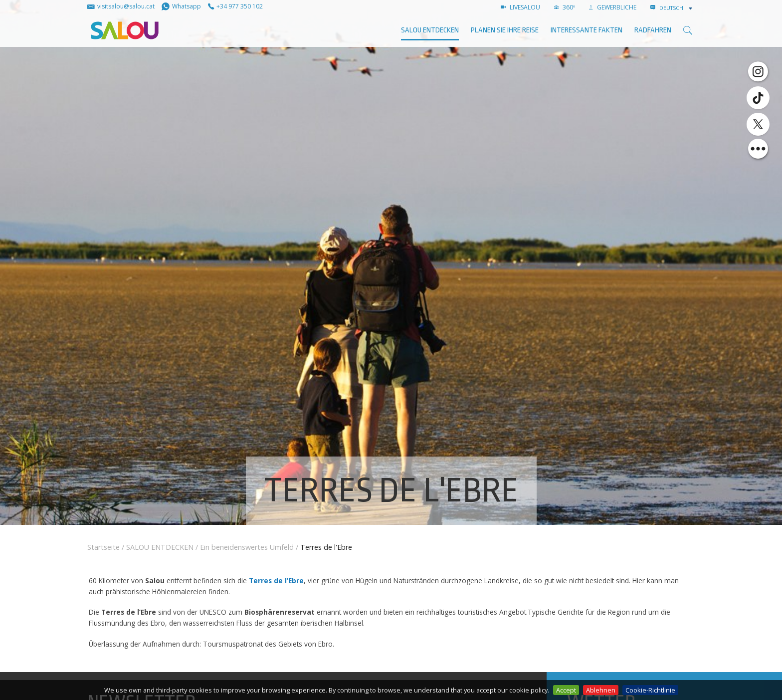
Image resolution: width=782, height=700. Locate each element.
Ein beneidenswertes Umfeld (247, 547)
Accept (566, 690)
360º (565, 7)
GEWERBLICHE (613, 7)
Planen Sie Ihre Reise (505, 30)
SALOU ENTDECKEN (430, 30)
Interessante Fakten (586, 30)
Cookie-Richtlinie (650, 690)
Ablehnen (601, 690)
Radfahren (653, 30)
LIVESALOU (520, 7)
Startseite (103, 547)
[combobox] (677, 8)
